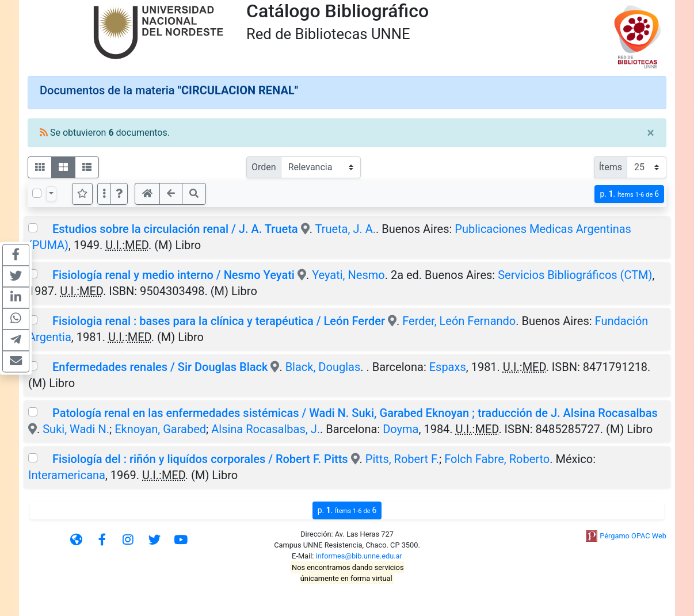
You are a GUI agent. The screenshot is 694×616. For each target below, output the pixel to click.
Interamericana (67, 475)
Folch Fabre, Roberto (497, 459)
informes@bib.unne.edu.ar (359, 556)
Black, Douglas (323, 367)
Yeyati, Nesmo (348, 275)
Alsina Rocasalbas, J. (266, 429)
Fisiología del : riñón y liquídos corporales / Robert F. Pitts (200, 459)
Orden (264, 167)
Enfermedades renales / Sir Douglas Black (160, 367)
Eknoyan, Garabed (160, 429)
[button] (119, 194)
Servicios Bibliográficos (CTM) (575, 275)
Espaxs (448, 367)
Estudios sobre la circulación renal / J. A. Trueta (175, 229)
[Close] (651, 133)
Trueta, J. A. (345, 229)
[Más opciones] (104, 194)
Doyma (401, 429)
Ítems (611, 167)
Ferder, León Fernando (459, 321)
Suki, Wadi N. (76, 429)
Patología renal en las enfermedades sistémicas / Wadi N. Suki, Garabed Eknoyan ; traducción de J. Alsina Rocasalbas (355, 413)
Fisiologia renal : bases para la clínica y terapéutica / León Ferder (219, 321)
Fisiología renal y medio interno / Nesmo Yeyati (173, 275)
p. (629, 194)
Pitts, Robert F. (402, 459)
